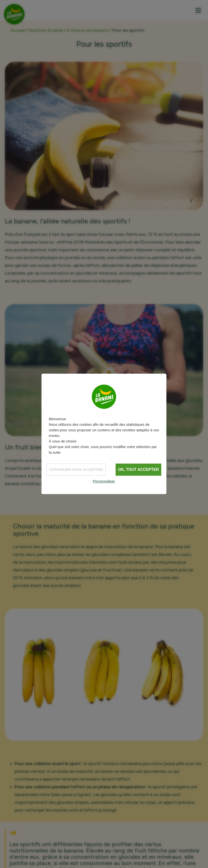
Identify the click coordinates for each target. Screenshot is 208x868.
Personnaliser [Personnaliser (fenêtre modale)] (104, 481)
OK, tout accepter (139, 470)
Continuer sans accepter (76, 470)
